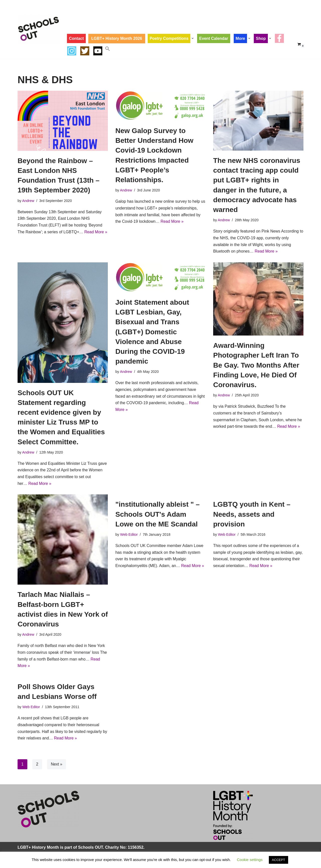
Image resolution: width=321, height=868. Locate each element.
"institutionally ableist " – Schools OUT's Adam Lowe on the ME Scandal (157, 515)
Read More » (173, 222)
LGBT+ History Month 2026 (117, 38)
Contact (76, 38)
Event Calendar (215, 38)
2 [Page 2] (37, 767)
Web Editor (129, 536)
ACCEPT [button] (278, 860)
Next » (57, 767)
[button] (194, 38)
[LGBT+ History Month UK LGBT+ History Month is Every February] (39, 29)
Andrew (28, 201)
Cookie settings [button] (250, 860)
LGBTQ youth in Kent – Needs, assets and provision (252, 515)
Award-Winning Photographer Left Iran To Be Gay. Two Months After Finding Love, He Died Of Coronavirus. (256, 366)
